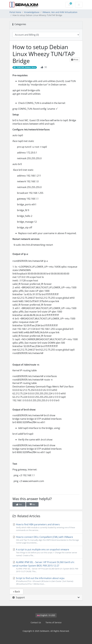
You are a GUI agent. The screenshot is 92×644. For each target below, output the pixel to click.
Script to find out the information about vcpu (46, 581)
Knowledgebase (32, 12)
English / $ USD (46, 615)
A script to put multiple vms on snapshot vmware (46, 552)
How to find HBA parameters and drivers (46, 527)
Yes (19, 504)
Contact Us (36, 622)
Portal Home (15, 12)
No (32, 504)
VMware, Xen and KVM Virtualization (60, 12)
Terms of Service (54, 622)
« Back (16, 592)
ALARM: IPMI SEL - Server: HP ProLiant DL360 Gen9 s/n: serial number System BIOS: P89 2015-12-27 (46, 567)
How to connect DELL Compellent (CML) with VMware (46, 540)
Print (75, 60)
